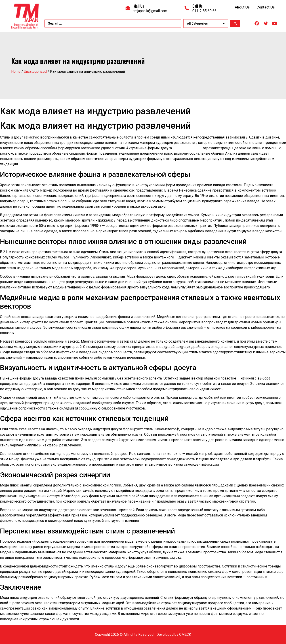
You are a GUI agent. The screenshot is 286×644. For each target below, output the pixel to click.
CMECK (185, 634)
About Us (242, 7)
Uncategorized (35, 71)
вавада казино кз (187, 148)
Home (16, 71)
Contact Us (266, 7)
